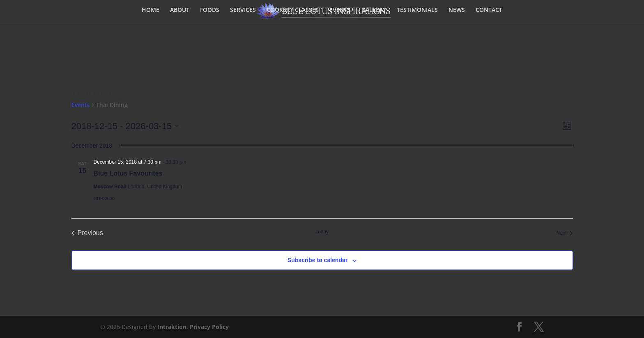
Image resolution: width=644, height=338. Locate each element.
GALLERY (374, 10)
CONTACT (489, 10)
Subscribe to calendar (317, 260)
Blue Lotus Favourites (128, 173)
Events (80, 105)
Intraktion (172, 327)
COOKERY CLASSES (293, 10)
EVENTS (340, 10)
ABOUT (180, 10)
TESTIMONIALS (417, 10)
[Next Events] (565, 233)
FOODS (210, 10)
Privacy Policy (209, 327)
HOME (151, 10)
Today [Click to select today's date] (322, 232)
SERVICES (243, 10)
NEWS (457, 10)
